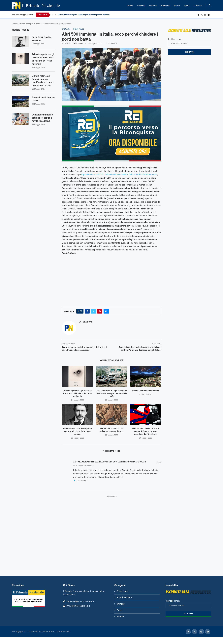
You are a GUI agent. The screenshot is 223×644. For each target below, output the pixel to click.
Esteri (177, 6)
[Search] (210, 6)
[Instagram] (205, 15)
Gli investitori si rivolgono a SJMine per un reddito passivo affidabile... (84, 15)
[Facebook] (198, 15)
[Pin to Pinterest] (100, 311)
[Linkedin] (209, 15)
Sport (187, 6)
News (130, 6)
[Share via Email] (106, 311)
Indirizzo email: (190, 42)
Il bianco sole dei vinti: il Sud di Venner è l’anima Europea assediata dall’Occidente (145, 431)
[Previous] (53, 15)
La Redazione (77, 44)
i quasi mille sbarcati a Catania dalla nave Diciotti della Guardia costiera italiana (119, 175)
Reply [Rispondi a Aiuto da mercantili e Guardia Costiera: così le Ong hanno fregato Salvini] (159, 462)
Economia (165, 6)
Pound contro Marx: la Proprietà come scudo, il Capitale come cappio (78, 431)
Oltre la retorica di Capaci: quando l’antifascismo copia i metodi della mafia (111, 393)
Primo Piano (122, 591)
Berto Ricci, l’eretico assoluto (42, 39)
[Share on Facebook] (87, 311)
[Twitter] (202, 15)
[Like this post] (81, 311)
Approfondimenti (124, 597)
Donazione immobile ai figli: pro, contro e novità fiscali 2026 (42, 118)
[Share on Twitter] (93, 311)
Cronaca (141, 6)
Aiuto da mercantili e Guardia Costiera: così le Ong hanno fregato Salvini (110, 462)
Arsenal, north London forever (146, 391)
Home (14, 24)
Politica (153, 6)
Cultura (197, 6)
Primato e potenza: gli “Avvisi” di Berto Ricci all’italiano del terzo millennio (78, 393)
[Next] (56, 15)
